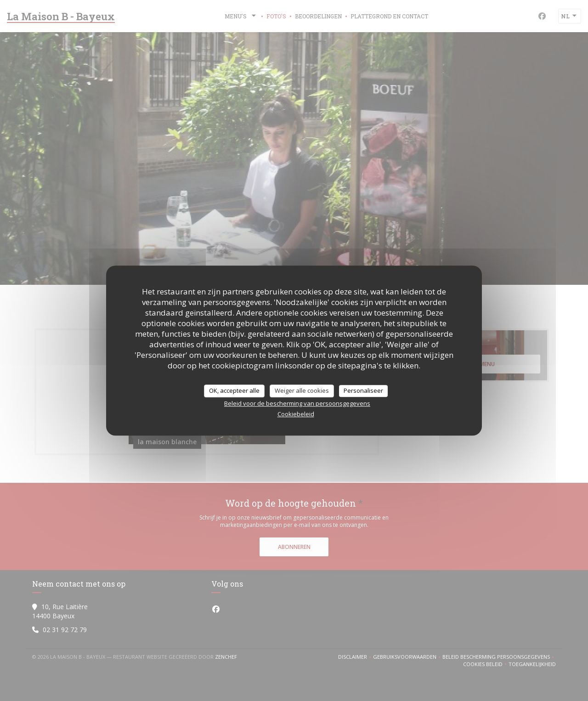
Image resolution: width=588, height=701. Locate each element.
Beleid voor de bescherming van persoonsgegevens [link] (297, 403)
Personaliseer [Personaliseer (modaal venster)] (363, 390)
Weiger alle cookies (302, 390)
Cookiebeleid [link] (296, 414)
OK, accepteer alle (234, 390)
